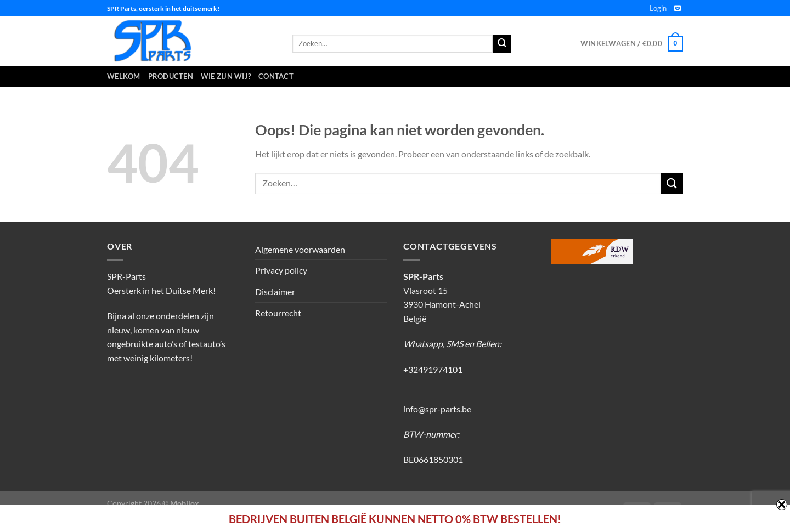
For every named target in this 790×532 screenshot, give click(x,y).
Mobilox (185, 503)
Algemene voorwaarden (300, 249)
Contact (276, 76)
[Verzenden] (672, 183)
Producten (171, 76)
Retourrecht (278, 313)
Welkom (124, 76)
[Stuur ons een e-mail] (678, 9)
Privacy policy (281, 270)
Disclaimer (275, 292)
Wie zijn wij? (226, 76)
